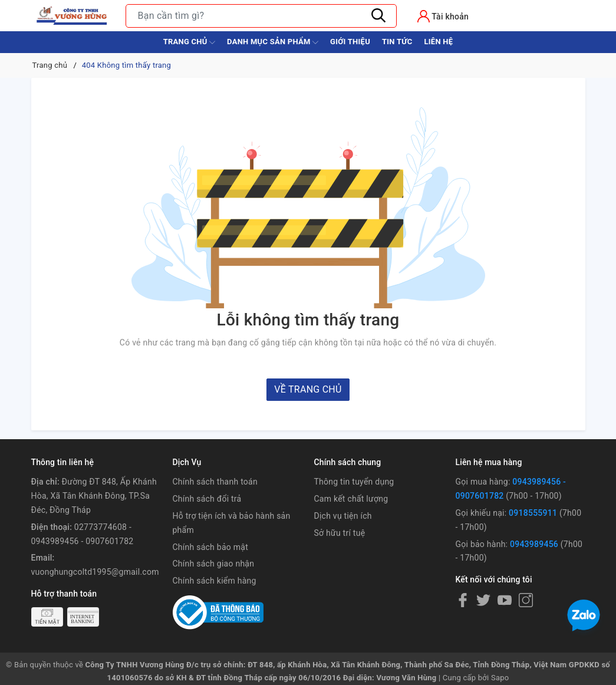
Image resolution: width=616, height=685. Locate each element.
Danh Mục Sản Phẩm (273, 42)
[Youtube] (505, 600)
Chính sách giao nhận (214, 564)
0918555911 (533, 513)
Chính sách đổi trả (207, 499)
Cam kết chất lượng (351, 499)
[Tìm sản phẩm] (261, 16)
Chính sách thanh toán (215, 482)
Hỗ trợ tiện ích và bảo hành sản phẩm (232, 523)
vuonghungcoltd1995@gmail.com (95, 572)
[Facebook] (463, 600)
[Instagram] (526, 600)
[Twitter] (483, 600)
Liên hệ (438, 42)
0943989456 (534, 544)
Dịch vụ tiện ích (343, 516)
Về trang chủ (308, 389)
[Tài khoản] (443, 16)
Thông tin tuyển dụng (354, 482)
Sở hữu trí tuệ (340, 533)
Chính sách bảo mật (210, 547)
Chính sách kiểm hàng (215, 581)
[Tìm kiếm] (379, 16)
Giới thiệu (350, 42)
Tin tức (397, 42)
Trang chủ (189, 42)
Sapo (500, 678)
